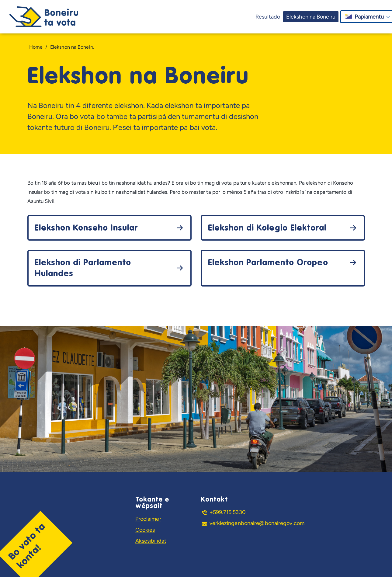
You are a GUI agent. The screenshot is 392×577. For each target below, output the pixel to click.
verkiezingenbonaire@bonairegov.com (257, 523)
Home (36, 47)
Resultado (268, 17)
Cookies (145, 530)
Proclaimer (148, 519)
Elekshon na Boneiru (311, 17)
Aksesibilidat (151, 541)
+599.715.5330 (228, 512)
